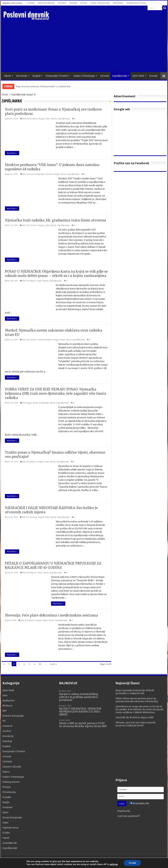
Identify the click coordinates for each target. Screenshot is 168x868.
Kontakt (73, 3)
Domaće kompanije (36, 174)
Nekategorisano (11, 782)
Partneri (62, 3)
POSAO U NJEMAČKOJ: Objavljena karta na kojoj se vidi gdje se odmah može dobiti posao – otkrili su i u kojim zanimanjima (56, 274)
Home (5, 95)
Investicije (22, 76)
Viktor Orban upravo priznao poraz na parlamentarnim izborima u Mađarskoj (137, 700)
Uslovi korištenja (46, 3)
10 (40, 664)
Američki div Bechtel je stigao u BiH (135, 717)
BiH (24, 119)
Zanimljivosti (10, 843)
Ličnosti (105, 76)
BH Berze (7, 706)
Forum (84, 3)
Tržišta (6, 833)
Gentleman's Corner (136, 3)
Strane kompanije (41, 403)
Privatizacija (9, 792)
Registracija (124, 811)
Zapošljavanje (120, 76)
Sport (5, 812)
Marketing (118, 3)
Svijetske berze (11, 828)
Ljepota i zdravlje (12, 767)
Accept (134, 863)
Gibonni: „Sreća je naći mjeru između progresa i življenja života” (135, 724)
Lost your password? (129, 816)
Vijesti (7, 76)
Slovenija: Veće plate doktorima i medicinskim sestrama (51, 615)
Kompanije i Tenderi (57, 76)
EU (28, 119)
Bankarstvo (9, 701)
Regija (41, 119)
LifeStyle (7, 762)
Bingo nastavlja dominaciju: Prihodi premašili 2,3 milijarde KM (43, 86)
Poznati (153, 76)
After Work (138, 76)
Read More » (12, 153)
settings (115, 865)
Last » (54, 664)
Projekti (7, 797)
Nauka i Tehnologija (84, 76)
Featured (7, 726)
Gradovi (34, 119)
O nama (31, 3)
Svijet (48, 119)
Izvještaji (7, 741)
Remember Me (140, 803)
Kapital (36, 76)
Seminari (7, 807)
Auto (5, 695)
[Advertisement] (105, 46)
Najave (33, 281)
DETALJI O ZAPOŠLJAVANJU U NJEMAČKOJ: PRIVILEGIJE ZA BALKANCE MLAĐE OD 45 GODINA (53, 565)
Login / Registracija (100, 3)
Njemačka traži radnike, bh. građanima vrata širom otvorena (55, 220)
